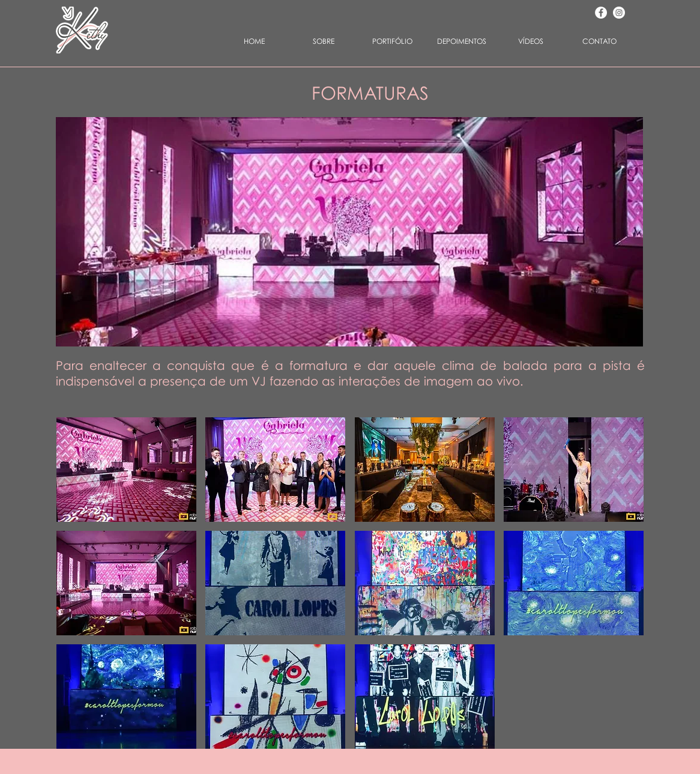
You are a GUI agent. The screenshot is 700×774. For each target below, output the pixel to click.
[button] (392, 41)
